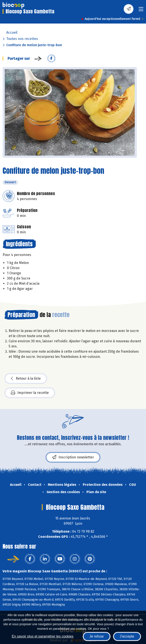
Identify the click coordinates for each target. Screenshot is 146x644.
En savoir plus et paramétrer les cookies (43, 636)
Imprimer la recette (30, 393)
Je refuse (97, 636)
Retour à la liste (26, 379)
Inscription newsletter (73, 457)
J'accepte (127, 636)
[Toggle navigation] (141, 10)
